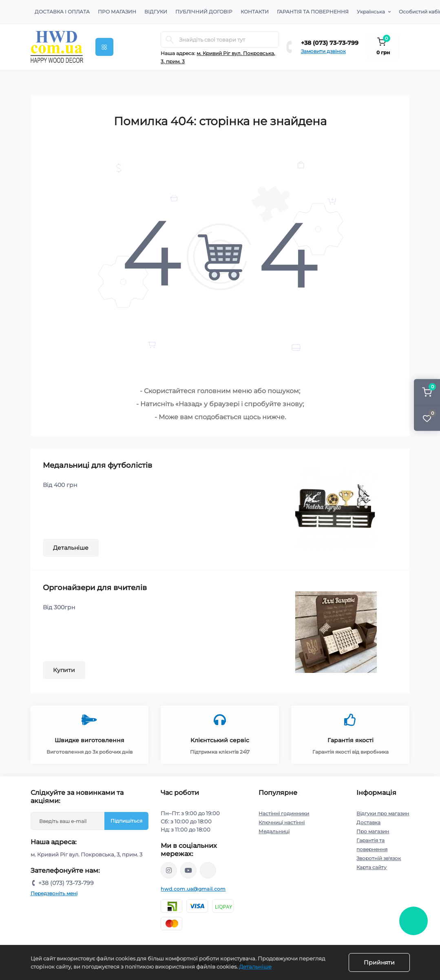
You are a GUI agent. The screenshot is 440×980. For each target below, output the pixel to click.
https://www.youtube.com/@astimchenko (188, 870)
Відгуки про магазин (383, 813)
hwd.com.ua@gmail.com (193, 889)
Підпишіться (126, 821)
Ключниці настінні (282, 822)
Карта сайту (371, 867)
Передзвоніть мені (54, 893)
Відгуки (156, 12)
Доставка (368, 822)
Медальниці (274, 831)
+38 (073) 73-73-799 (330, 43)
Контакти (255, 12)
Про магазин (117, 12)
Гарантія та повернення (313, 12)
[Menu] (104, 47)
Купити (64, 670)
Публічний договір (204, 12)
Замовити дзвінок (323, 51)
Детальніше (71, 548)
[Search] (170, 40)
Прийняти (379, 962)
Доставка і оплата (62, 12)
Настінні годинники (284, 813)
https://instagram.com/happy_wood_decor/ (169, 870)
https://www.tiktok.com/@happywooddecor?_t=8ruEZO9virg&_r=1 (208, 870)
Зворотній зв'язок (379, 858)
